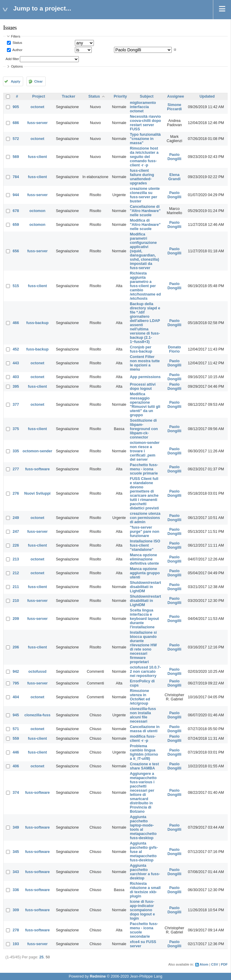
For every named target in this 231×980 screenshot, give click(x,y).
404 (16, 697)
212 (16, 573)
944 (16, 195)
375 (16, 429)
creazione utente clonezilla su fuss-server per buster (145, 195)
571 (16, 729)
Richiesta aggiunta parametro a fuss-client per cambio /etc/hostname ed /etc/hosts (145, 286)
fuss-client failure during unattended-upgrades (142, 177)
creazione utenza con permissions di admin (145, 518)
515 (16, 286)
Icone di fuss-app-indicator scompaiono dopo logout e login (142, 910)
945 (16, 715)
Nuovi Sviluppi (37, 493)
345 (16, 852)
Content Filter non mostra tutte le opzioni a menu (145, 363)
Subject (147, 96)
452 (16, 349)
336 (16, 890)
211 (16, 587)
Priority (120, 96)
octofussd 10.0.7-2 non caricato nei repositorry (145, 672)
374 (16, 793)
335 (16, 451)
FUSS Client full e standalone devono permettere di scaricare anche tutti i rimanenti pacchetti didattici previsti (145, 493)
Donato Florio (174, 349)
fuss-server (37, 123)
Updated (207, 96)
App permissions (145, 377)
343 (16, 872)
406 (16, 766)
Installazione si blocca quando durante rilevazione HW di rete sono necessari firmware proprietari (143, 647)
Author (17, 50)
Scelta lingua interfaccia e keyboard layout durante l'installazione (145, 619)
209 (16, 619)
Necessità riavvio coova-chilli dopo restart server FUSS (146, 123)
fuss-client (37, 157)
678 (16, 211)
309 (16, 910)
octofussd (37, 672)
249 (16, 518)
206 (16, 647)
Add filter (12, 59)
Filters (16, 36)
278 (16, 930)
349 (16, 827)
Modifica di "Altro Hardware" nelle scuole (145, 225)
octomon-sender (37, 451)
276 (16, 493)
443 (16, 363)
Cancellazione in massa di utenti (145, 729)
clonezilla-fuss (37, 715)
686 (16, 123)
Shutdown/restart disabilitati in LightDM (146, 587)
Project (39, 96)
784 (16, 177)
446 (16, 752)
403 (16, 377)
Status (17, 43)
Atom (204, 964)
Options (17, 66)
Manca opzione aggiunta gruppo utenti (145, 573)
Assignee (176, 96)
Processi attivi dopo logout (143, 387)
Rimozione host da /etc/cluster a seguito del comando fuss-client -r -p (144, 157)
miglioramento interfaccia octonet (143, 107)
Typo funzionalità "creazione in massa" (145, 139)
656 (16, 251)
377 (16, 405)
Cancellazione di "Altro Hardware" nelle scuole (145, 211)
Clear (38, 81)
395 (16, 387)
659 (16, 225)
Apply (15, 81)
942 (16, 672)
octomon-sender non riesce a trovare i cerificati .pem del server (145, 451)
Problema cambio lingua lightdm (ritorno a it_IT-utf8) (144, 752)
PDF (224, 964)
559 (16, 739)
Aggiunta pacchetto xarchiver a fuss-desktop (145, 872)
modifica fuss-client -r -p (143, 739)
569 (16, 157)
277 (16, 469)
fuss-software (37, 469)
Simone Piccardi (174, 107)
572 (16, 139)
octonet (37, 107)
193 (16, 944)
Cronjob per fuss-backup (141, 349)
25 (42, 957)
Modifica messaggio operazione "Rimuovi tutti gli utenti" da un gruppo (145, 405)
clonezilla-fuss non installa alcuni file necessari (143, 715)
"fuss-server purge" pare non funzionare (145, 532)
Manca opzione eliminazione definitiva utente (145, 559)
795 (16, 683)
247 (16, 532)
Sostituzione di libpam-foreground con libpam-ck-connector (144, 429)
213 (16, 559)
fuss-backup (37, 323)
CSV (215, 964)
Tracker (68, 96)
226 (16, 545)
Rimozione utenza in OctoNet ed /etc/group (140, 697)
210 (16, 601)
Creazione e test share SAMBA (145, 766)
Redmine (98, 976)
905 (16, 107)
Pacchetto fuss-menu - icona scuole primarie (144, 469)
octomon (37, 211)
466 (16, 323)
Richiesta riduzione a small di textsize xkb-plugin (145, 890)
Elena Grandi (175, 177)
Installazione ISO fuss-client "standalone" (145, 545)
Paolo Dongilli (174, 157)
